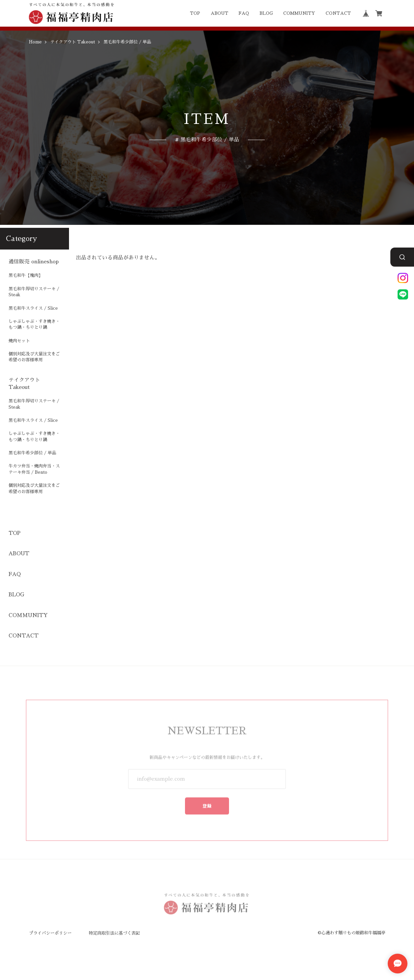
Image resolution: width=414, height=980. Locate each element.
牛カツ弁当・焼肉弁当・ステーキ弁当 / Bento (34, 469)
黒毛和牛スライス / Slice (33, 308)
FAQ (244, 13)
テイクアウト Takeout (73, 42)
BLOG (266, 13)
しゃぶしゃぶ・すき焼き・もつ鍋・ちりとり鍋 (34, 324)
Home (35, 42)
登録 (207, 802)
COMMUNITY (299, 13)
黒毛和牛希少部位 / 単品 (32, 453)
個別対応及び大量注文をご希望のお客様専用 (34, 357)
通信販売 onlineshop (34, 262)
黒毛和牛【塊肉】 (26, 275)
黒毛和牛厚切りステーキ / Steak (34, 292)
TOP (195, 13)
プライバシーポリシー (50, 933)
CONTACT (338, 13)
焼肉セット (19, 341)
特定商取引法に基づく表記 (114, 933)
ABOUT (219, 13)
